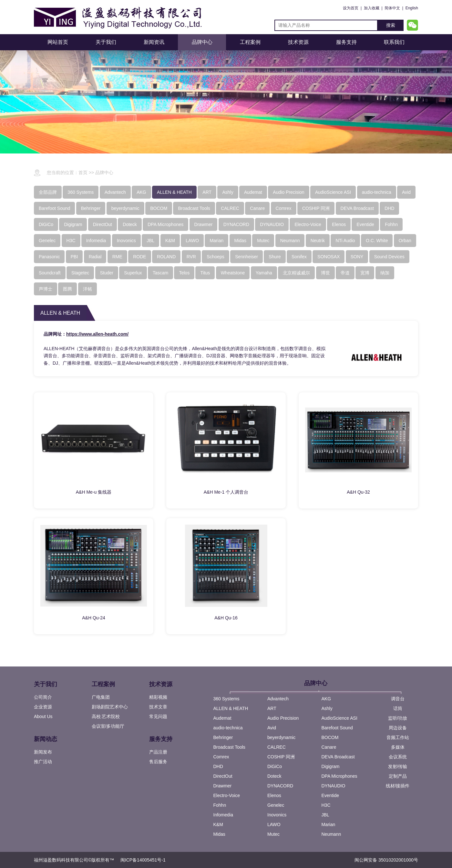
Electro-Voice (227, 795)
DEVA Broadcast (338, 757)
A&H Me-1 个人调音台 (226, 492)
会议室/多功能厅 (108, 726)
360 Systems (226, 699)
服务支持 (346, 42)
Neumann (331, 834)
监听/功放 (398, 718)
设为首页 (351, 8)
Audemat (222, 718)
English (412, 8)
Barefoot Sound (337, 728)
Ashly (327, 708)
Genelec (276, 805)
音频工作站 (398, 737)
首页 (83, 173)
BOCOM (330, 737)
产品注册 (158, 752)
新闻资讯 (154, 42)
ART (272, 708)
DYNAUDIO (334, 786)
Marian (329, 824)
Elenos (274, 795)
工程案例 (250, 42)
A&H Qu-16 (226, 618)
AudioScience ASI (339, 718)
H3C (326, 805)
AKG (326, 699)
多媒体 (398, 747)
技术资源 (298, 42)
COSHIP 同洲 (281, 757)
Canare (329, 747)
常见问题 (158, 716)
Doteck (274, 776)
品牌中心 (202, 42)
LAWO (274, 824)
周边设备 (398, 728)
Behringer (223, 737)
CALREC (277, 747)
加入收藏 (372, 8)
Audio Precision (283, 718)
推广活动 (43, 762)
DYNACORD (280, 786)
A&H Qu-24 (94, 618)
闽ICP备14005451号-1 (143, 860)
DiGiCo (275, 766)
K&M (218, 824)
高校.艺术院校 (106, 716)
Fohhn (220, 805)
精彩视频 (158, 697)
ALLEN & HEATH (231, 708)
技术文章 (158, 707)
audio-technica (228, 728)
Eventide (330, 795)
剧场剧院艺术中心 (110, 707)
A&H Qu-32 (358, 492)
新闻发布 (43, 752)
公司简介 (43, 697)
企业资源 (43, 707)
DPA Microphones (339, 776)
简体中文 (392, 8)
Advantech (278, 699)
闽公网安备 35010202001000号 (386, 860)
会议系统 (398, 757)
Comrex (221, 757)
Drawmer (223, 786)
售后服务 (158, 762)
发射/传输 (398, 766)
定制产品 (398, 776)
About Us (43, 716)
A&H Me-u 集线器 (94, 492)
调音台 (398, 699)
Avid (272, 728)
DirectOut (223, 776)
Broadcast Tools (229, 747)
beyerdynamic (281, 737)
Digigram (331, 766)
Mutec (273, 834)
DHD (218, 766)
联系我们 (394, 42)
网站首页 (58, 42)
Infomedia (223, 815)
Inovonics (277, 815)
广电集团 (101, 697)
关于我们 (106, 42)
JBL (325, 815)
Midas (219, 834)
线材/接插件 (398, 786)
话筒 (398, 708)
